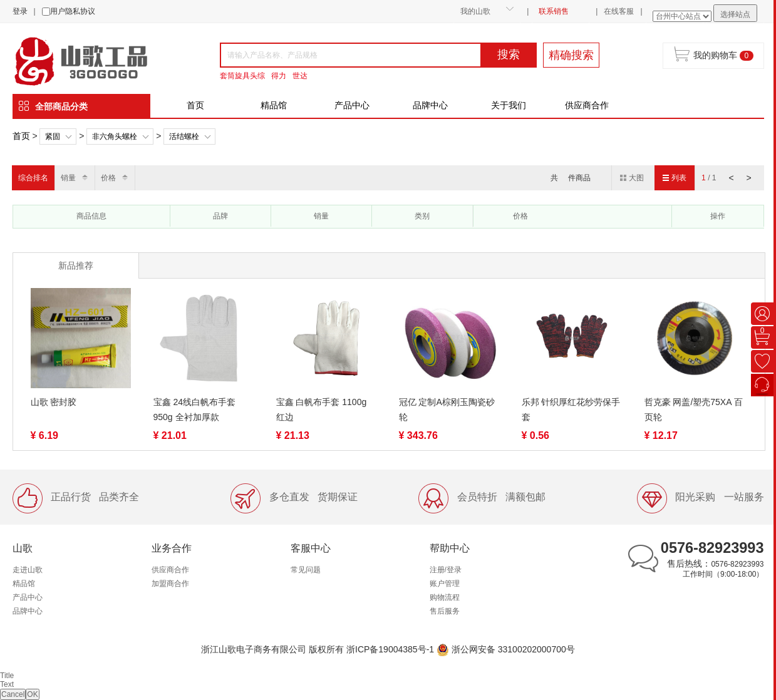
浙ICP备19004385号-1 (390, 649)
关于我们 (509, 105)
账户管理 (445, 584)
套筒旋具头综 (242, 76)
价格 (108, 178)
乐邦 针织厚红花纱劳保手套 (571, 409)
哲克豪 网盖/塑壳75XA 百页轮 (694, 409)
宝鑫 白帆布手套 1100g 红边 (322, 409)
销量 (68, 178)
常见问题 (306, 570)
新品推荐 (76, 265)
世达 (300, 76)
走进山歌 (28, 570)
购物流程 (445, 597)
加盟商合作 (170, 584)
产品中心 (352, 105)
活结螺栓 (184, 136)
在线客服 (619, 11)
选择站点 (735, 14)
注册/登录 (446, 570)
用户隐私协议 (73, 11)
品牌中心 (430, 105)
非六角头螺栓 (115, 136)
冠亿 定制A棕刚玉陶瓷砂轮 (447, 409)
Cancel (13, 694)
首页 (195, 105)
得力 (279, 76)
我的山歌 (475, 11)
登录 (20, 11)
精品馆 (274, 105)
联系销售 (554, 11)
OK (32, 694)
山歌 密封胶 (54, 402)
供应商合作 (587, 105)
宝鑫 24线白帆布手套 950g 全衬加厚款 (194, 409)
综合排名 (33, 178)
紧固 (53, 136)
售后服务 (445, 611)
